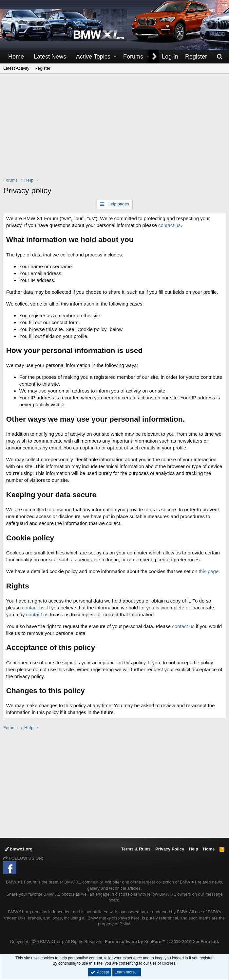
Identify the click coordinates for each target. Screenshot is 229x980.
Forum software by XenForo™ (162, 942)
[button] (115, 57)
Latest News (50, 57)
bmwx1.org (19, 849)
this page (210, 571)
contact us (170, 225)
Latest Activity (16, 68)
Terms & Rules (136, 849)
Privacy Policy (170, 849)
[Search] (219, 57)
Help (194, 849)
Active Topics (93, 57)
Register (42, 68)
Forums (133, 57)
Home (16, 57)
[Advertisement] (116, 130)
